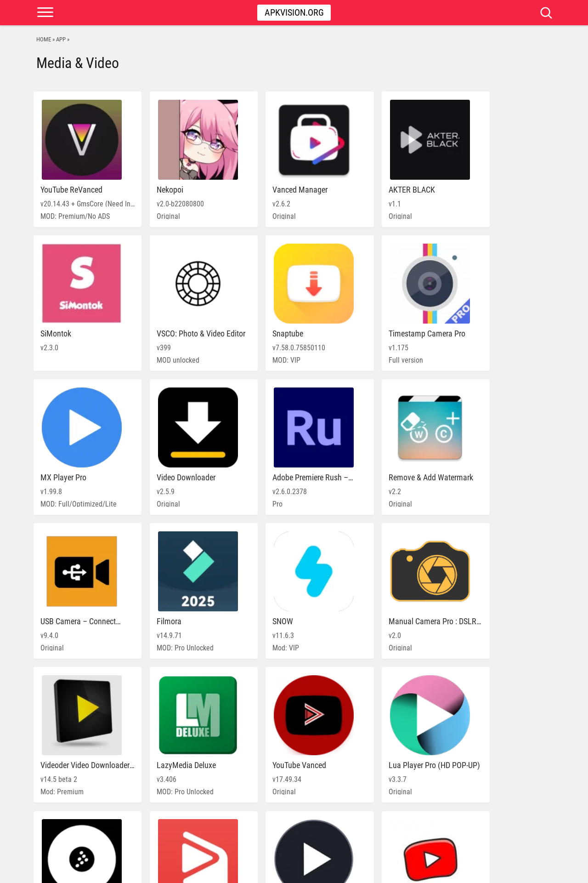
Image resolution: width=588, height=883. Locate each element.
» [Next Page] (333, 833)
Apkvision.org (294, 12)
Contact (536, 872)
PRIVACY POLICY (474, 872)
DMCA (509, 872)
